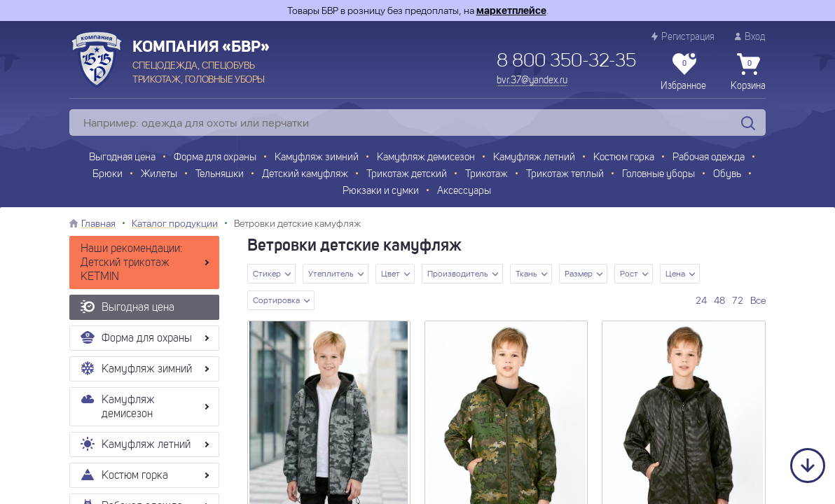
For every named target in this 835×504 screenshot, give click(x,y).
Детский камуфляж (305, 175)
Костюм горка (624, 158)
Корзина (748, 72)
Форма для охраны (215, 158)
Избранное (683, 72)
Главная (98, 223)
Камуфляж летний (534, 158)
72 (738, 300)
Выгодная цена (122, 158)
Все (758, 300)
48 (719, 300)
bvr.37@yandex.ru (532, 80)
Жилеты (159, 175)
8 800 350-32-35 (566, 62)
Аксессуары (464, 191)
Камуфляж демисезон (426, 158)
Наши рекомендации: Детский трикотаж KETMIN (132, 263)
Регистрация (683, 37)
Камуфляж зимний (317, 158)
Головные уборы (658, 175)
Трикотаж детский (407, 175)
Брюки (108, 175)
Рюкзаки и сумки (381, 191)
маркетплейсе (511, 10)
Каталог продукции (175, 223)
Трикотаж (486, 175)
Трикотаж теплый (565, 175)
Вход (750, 37)
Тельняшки (220, 175)
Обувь (727, 175)
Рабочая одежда (709, 158)
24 (701, 300)
